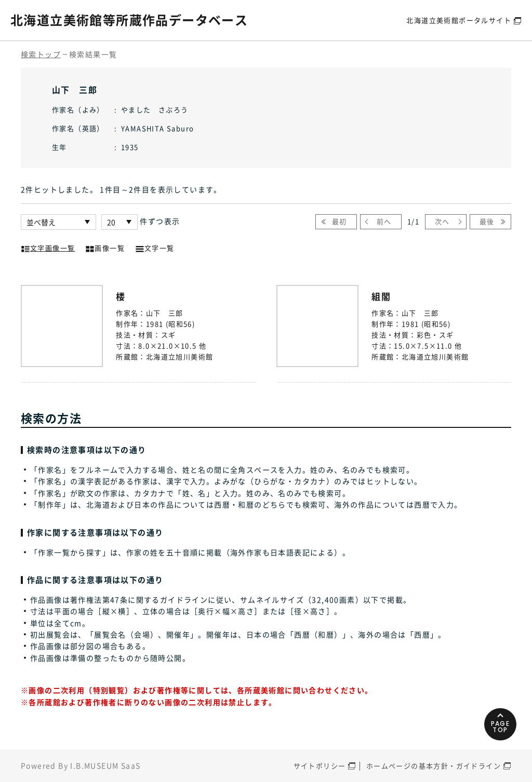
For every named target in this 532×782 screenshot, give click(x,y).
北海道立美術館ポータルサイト (459, 20)
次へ (442, 221)
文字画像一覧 (48, 247)
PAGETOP (501, 727)
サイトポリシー (320, 766)
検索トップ (41, 54)
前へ (384, 221)
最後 (487, 221)
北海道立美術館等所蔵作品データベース (129, 20)
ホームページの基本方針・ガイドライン (434, 766)
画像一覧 (105, 247)
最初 (340, 221)
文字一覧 (155, 247)
